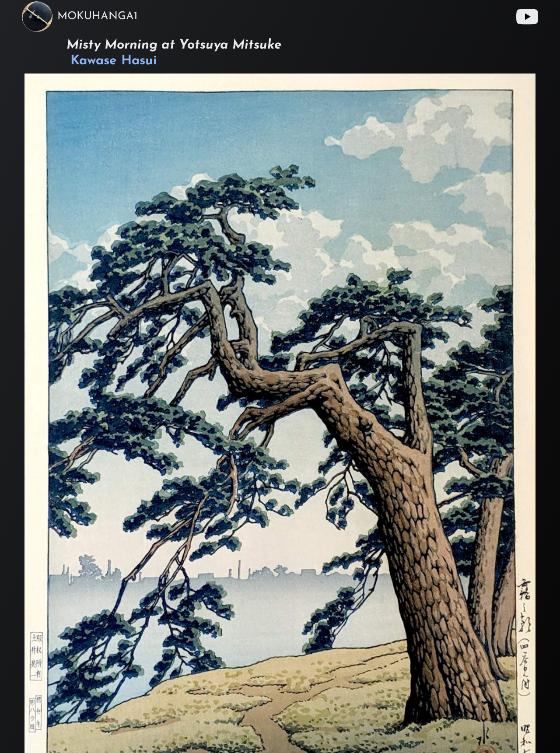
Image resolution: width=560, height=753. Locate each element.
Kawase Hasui (114, 61)
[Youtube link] (527, 17)
